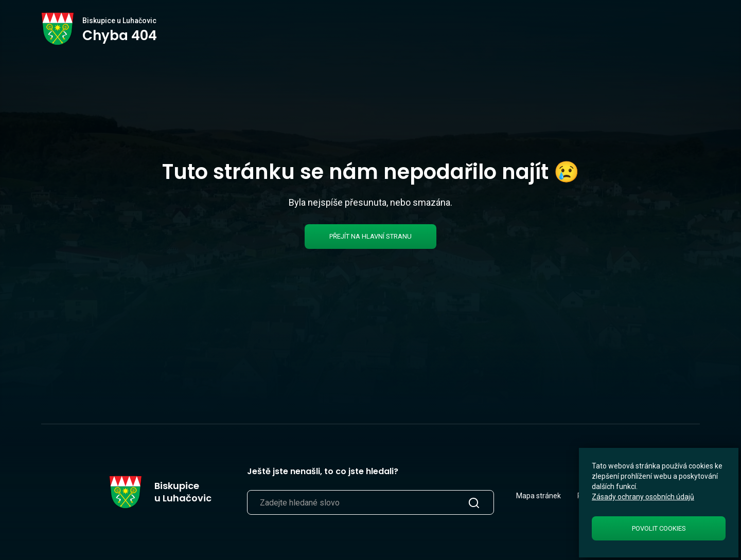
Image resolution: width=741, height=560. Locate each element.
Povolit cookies (659, 528)
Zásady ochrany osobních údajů (643, 497)
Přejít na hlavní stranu (370, 236)
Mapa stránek (539, 496)
